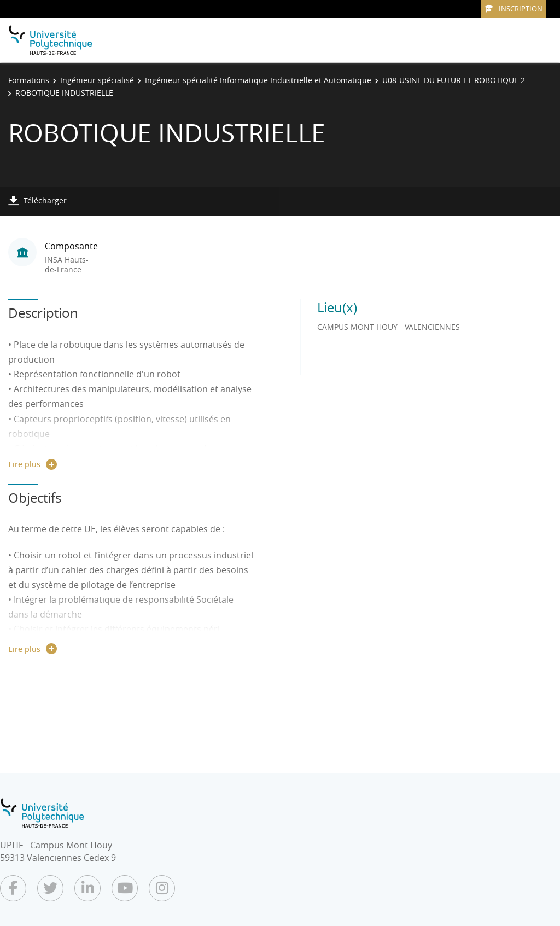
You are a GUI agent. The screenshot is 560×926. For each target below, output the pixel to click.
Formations (29, 80)
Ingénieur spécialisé (97, 80)
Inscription (514, 9)
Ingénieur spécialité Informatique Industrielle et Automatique (258, 80)
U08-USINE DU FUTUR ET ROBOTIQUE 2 (454, 80)
